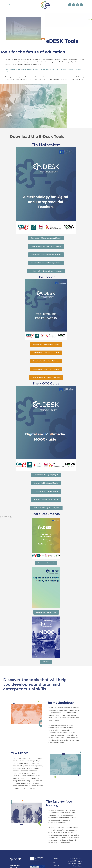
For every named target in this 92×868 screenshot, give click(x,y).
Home (56, 858)
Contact (56, 866)
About (56, 862)
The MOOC (20, 753)
